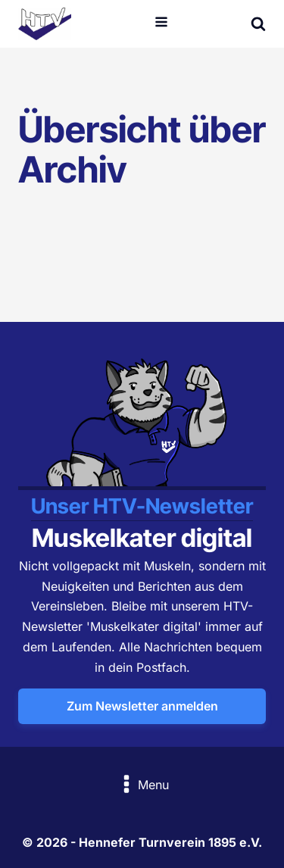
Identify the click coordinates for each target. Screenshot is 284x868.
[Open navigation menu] (161, 23)
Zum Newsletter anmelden (142, 706)
